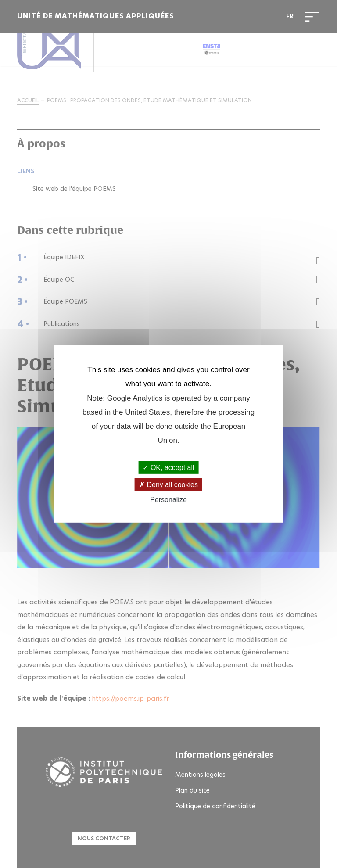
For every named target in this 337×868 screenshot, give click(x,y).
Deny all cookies (168, 485)
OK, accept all (168, 468)
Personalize (168, 500)
